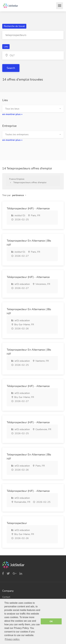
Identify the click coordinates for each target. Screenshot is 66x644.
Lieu (6, 47)
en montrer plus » (12, 114)
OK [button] (51, 621)
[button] (33, 109)
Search (11, 68)
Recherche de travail (14, 26)
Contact (6, 597)
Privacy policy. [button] (12, 639)
